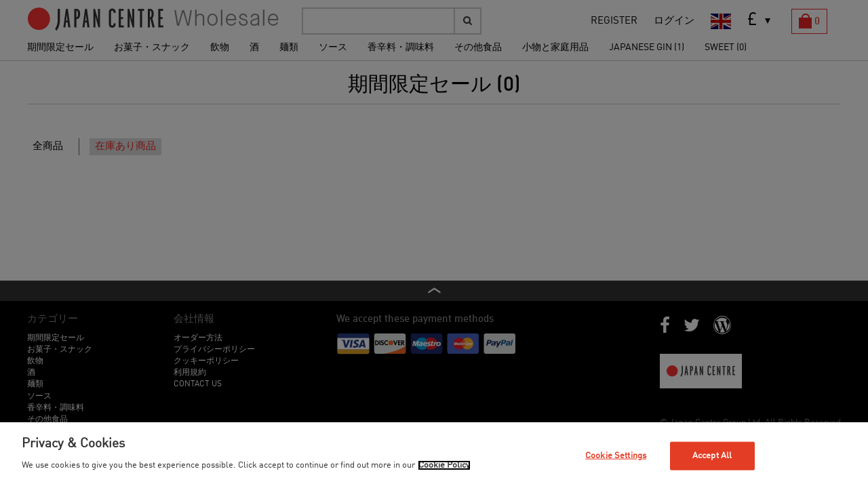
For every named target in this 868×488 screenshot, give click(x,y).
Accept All (712, 456)
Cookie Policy (444, 465)
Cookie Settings (616, 456)
